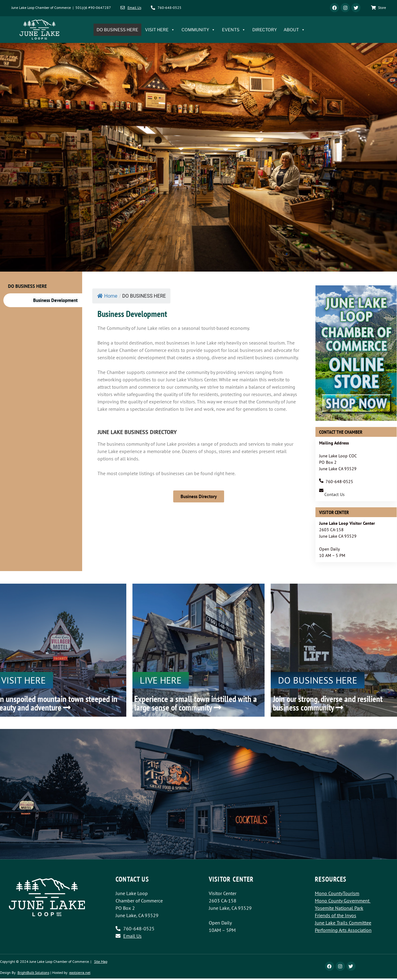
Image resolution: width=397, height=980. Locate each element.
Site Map (101, 961)
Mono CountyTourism (337, 893)
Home (107, 296)
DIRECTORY (265, 30)
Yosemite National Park (339, 908)
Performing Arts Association (343, 930)
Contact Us (334, 494)
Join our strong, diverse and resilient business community (328, 703)
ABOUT (294, 30)
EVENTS (234, 30)
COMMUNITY (198, 30)
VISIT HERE (160, 30)
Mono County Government (342, 901)
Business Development (55, 300)
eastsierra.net (80, 972)
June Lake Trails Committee (343, 923)
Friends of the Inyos (336, 915)
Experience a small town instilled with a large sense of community (196, 703)
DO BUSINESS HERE (117, 30)
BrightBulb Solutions (33, 972)
